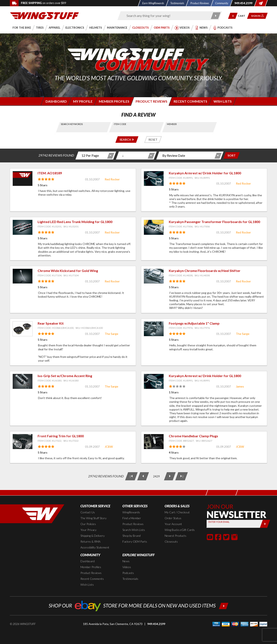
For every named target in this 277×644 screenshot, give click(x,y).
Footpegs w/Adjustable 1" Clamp (194, 323)
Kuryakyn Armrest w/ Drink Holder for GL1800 (205, 173)
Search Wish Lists (134, 530)
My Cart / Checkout (177, 512)
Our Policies (88, 524)
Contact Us (88, 512)
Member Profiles (91, 567)
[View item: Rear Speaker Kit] (23, 329)
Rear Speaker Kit (51, 323)
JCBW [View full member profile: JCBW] (109, 447)
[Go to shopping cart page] (243, 16)
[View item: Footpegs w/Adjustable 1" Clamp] (154, 329)
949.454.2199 (156, 624)
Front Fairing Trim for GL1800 (61, 436)
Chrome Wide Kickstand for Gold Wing (68, 271)
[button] (233, 16)
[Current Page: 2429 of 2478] (156, 476)
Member (172, 124)
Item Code (120, 124)
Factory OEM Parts (135, 541)
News (126, 561)
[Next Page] (170, 476)
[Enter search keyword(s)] (166, 16)
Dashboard (88, 561)
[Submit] (265, 524)
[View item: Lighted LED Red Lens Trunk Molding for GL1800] (23, 227)
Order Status (173, 518)
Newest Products (175, 536)
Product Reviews (133, 524)
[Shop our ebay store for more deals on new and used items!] (139, 605)
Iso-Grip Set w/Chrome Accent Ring (65, 376)
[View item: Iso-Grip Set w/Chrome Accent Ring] (23, 381)
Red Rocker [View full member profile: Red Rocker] (112, 179)
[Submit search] (216, 16)
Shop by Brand (132, 536)
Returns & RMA (90, 541)
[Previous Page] (143, 476)
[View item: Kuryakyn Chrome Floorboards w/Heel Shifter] (154, 276)
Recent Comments (92, 579)
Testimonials (130, 579)
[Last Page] (182, 476)
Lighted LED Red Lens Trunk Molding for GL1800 (75, 222)
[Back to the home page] (44, 15)
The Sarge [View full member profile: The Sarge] (111, 334)
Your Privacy (88, 530)
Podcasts (128, 573)
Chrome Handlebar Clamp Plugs (193, 436)
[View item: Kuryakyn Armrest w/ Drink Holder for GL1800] (154, 179)
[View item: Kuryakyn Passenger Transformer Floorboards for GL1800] (154, 227)
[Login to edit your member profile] (82, 101)
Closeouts (171, 541)
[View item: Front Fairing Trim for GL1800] (23, 441)
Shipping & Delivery (93, 536)
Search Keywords (72, 124)
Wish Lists (87, 585)
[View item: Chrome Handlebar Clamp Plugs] (154, 441)
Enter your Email (219, 522)
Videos (127, 567)
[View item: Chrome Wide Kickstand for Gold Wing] (23, 276)
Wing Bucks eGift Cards (180, 530)
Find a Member (132, 518)
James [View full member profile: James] (240, 386)
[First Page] (131, 476)
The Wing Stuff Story (93, 518)
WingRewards (131, 512)
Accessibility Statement (95, 547)
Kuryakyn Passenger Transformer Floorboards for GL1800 (214, 222)
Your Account (173, 524)
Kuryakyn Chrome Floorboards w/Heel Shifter (205, 271)
